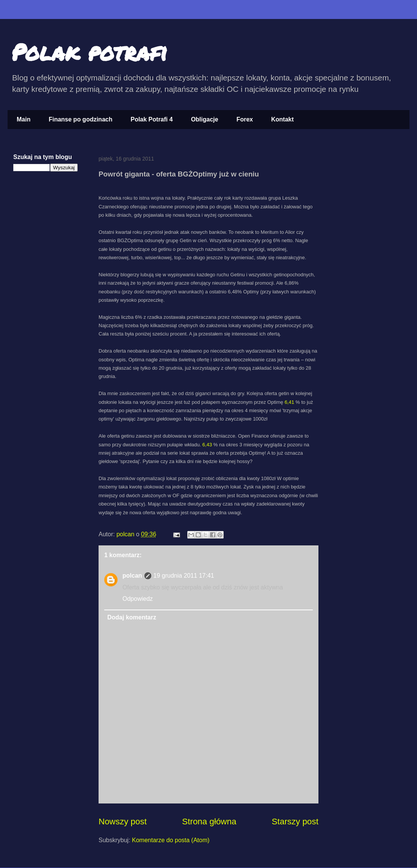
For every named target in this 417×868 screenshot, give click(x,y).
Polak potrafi (89, 52)
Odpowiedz (138, 599)
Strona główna (209, 822)
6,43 (207, 445)
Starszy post (295, 822)
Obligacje (205, 119)
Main (24, 119)
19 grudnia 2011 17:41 (184, 576)
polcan (126, 534)
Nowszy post (123, 822)
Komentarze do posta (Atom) (171, 840)
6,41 (289, 402)
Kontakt (282, 119)
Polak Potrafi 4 (151, 119)
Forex (245, 119)
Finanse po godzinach (80, 119)
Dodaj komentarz (132, 617)
